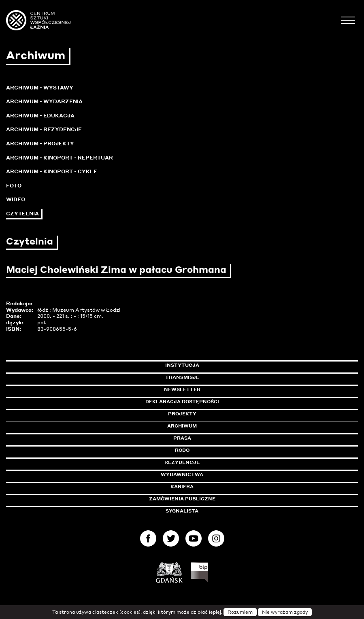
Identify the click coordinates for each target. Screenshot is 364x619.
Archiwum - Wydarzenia (44, 101)
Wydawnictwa (182, 474)
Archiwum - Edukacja (40, 116)
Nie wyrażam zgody (285, 612)
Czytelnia (22, 214)
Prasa (182, 438)
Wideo (16, 199)
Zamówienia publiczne (200, 499)
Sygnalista (182, 511)
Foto (14, 186)
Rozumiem (240, 612)
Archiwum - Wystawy (40, 88)
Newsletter (182, 389)
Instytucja (182, 365)
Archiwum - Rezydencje (44, 129)
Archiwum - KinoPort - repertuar (60, 158)
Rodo (182, 450)
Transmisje (217, 377)
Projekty (182, 414)
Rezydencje (182, 462)
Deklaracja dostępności (182, 402)
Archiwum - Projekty (40, 144)
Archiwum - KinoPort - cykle (52, 171)
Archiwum (182, 426)
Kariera (182, 487)
